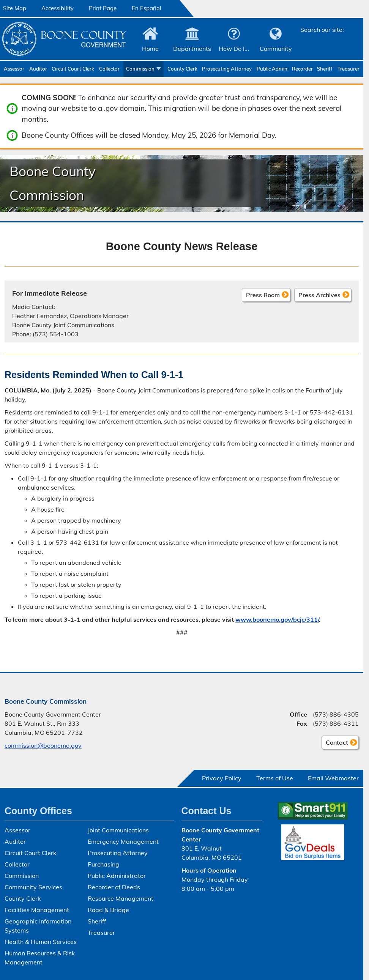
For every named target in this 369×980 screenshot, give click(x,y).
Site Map (15, 8)
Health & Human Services (41, 942)
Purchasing (103, 864)
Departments (192, 49)
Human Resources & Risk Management (40, 958)
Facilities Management (37, 910)
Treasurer (348, 69)
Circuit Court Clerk (73, 69)
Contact (335, 744)
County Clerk (182, 69)
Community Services (33, 887)
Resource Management (121, 898)
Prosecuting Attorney (227, 69)
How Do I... (234, 49)
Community (276, 49)
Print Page (103, 8)
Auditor (38, 69)
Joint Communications (118, 830)
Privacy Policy (222, 778)
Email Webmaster (333, 778)
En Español (147, 8)
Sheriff (325, 69)
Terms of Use (275, 778)
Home (150, 49)
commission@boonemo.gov (43, 745)
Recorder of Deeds (303, 69)
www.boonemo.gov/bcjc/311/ (277, 619)
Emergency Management (123, 841)
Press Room (263, 295)
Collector (109, 69)
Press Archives (319, 295)
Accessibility (58, 8)
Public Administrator (272, 69)
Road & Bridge (108, 910)
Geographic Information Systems (38, 926)
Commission (140, 69)
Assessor (14, 69)
